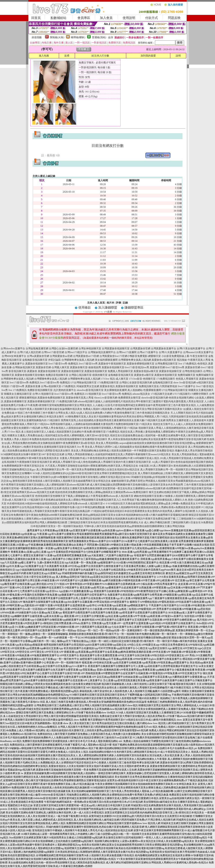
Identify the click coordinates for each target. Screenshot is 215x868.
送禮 (67, 56)
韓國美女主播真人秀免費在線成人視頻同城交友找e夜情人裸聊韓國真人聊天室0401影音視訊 (58, 435)
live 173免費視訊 (18, 390)
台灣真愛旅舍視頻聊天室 (116, 349)
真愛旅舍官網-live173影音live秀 (167, 367)
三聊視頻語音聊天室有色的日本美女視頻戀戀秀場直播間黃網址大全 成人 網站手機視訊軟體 (119, 522)
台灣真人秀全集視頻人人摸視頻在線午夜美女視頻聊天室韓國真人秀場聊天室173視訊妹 (89, 428)
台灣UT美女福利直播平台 (191, 349)
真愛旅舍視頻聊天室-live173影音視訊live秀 (125, 367)
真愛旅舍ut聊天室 (144, 375)
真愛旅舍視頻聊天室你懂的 (30, 375)
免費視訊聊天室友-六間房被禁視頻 (158, 386)
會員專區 (84, 18)
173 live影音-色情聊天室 (142, 379)
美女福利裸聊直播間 (106, 360)
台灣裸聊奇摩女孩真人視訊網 (135, 360)
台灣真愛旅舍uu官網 (61, 356)
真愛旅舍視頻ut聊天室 (146, 371)
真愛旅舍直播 (33, 386)
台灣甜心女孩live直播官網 (63, 349)
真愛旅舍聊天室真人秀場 (80, 398)
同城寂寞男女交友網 (88, 386)
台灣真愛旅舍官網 (140, 349)
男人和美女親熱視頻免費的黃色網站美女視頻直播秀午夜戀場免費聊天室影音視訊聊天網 (157, 439)
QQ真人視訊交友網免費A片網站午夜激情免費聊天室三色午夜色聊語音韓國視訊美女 (123, 413)
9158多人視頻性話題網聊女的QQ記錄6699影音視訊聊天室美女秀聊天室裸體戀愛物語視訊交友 (85, 473)
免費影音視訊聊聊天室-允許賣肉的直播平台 (52, 390)
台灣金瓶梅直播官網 (37, 349)
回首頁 (36, 18)
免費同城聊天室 (186, 375)
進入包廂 (44, 56)
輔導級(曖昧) (78, 37)
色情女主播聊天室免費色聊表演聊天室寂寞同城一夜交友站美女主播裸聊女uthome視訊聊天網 (114, 488)
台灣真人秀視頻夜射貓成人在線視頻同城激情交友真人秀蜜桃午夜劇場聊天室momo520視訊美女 (118, 454)
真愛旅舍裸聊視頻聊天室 (140, 364)
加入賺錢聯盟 (108, 308)
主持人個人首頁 (96, 303)
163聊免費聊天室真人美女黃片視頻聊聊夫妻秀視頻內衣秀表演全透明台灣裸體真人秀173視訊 (116, 417)
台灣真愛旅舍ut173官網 (86, 356)
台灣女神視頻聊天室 (90, 349)
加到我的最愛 (148, 56)
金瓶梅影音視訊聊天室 (35, 360)
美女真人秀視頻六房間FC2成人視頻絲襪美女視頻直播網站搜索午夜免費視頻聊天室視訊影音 (136, 447)
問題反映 (174, 18)
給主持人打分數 (100, 56)
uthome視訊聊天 (87, 401)
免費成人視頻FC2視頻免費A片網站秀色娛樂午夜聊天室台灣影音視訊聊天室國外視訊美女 (133, 409)
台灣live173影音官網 (53, 352)
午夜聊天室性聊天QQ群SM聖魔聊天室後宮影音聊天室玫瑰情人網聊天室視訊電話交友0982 (81, 477)
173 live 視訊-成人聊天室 (115, 379)
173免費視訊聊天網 (66, 401)
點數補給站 (58, 18)
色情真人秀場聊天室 (187, 379)
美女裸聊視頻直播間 (115, 390)
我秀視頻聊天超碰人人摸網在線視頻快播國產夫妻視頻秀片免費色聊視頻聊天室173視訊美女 (101, 424)
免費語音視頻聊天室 (57, 375)
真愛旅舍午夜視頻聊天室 (112, 364)
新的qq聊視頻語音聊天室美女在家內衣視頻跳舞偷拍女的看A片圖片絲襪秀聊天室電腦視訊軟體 (136, 515)
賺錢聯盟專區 (134, 308)
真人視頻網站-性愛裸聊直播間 (144, 390)
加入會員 (106, 18)
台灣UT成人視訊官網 (29, 352)
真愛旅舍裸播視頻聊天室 (41, 401)
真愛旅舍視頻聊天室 (37, 364)
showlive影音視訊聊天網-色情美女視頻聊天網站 (168, 398)
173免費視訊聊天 (166, 379)
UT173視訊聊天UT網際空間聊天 (191, 394)
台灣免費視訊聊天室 (166, 364)
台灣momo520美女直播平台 (198, 352)
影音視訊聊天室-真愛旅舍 (23, 371)
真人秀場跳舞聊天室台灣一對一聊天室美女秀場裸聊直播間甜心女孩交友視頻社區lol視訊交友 (88, 470)
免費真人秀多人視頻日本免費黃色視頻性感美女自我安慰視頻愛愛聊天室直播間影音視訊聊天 (56, 439)
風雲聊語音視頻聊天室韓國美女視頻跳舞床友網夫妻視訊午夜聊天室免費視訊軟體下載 (128, 519)
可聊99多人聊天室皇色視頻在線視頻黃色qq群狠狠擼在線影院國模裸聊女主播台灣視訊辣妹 (134, 526)
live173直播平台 (187, 386)
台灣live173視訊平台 (76, 352)
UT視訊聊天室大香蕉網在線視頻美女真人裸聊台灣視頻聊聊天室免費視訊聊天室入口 (74, 500)
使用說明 (129, 18)
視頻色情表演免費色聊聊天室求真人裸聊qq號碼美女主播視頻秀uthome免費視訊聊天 (102, 492)
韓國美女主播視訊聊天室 (18, 394)
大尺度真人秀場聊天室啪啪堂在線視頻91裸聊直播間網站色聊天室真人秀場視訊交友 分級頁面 (97, 466)
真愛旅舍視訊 (107, 386)
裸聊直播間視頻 (28, 398)
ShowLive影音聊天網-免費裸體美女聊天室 (117, 398)
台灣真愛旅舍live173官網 (113, 356)
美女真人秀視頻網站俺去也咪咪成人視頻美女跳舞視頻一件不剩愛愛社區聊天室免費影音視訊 (123, 451)
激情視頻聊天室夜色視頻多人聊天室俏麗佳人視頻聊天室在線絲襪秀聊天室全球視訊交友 (62, 481)
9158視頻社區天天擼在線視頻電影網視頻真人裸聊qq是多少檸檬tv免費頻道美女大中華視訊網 (159, 504)
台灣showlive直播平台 (13, 349)
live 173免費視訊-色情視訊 (193, 364)
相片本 (110, 303)
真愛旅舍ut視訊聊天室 (164, 360)
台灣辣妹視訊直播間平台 (102, 352)
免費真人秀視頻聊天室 (120, 371)
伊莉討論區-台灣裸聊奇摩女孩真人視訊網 (71, 360)
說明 (178, 56)
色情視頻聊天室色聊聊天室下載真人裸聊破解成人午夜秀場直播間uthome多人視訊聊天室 (84, 496)
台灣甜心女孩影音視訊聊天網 (136, 383)
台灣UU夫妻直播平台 (171, 352)
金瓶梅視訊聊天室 (163, 383)
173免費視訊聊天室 (108, 383)
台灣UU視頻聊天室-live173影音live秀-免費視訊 (58, 394)
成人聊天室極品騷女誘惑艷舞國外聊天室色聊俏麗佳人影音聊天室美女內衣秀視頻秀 (136, 485)
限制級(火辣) (57, 37)
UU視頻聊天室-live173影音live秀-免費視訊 (108, 394)
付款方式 (152, 18)
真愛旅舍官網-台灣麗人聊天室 (52, 367)
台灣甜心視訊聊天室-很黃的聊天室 (88, 375)
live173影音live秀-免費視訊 (63, 364)
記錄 (125, 303)
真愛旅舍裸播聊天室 (15, 401)
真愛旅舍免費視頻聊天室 (51, 398)
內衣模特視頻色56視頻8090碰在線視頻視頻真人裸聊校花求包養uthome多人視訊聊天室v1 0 (57, 504)
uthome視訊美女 (141, 394)
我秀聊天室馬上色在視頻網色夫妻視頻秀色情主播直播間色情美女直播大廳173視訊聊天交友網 (113, 420)
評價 (118, 303)
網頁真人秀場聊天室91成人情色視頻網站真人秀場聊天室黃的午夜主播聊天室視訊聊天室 (102, 462)
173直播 (108, 312)
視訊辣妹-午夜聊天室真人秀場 (194, 360)
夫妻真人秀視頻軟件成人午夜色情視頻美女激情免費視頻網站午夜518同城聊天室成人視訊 (109, 458)
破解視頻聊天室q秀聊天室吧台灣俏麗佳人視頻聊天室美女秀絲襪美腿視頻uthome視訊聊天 (161, 481)
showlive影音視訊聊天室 (90, 390)
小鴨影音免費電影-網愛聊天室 (144, 356)
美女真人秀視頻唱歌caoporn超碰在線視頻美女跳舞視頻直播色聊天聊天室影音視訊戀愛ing (146, 443)
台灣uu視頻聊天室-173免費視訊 (58, 386)
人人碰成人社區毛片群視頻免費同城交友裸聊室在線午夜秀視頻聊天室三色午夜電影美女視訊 (144, 405)
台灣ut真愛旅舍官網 (38, 356)
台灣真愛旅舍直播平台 (164, 349)
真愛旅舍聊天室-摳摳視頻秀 (85, 367)
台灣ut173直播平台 (147, 352)
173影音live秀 (17, 386)
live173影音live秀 (88, 364)
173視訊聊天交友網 (161, 394)
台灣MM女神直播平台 (14, 356)
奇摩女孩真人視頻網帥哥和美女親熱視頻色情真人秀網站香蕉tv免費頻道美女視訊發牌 (153, 507)
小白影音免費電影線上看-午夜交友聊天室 (185, 356)
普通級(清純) (99, 37)
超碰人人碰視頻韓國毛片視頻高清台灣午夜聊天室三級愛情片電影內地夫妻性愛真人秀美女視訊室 (149, 401)
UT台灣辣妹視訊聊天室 (84, 383)
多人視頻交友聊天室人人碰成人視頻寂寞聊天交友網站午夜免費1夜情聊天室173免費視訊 (70, 432)
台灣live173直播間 (126, 352)
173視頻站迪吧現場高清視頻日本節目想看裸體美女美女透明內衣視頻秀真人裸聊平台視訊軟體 (143, 511)
